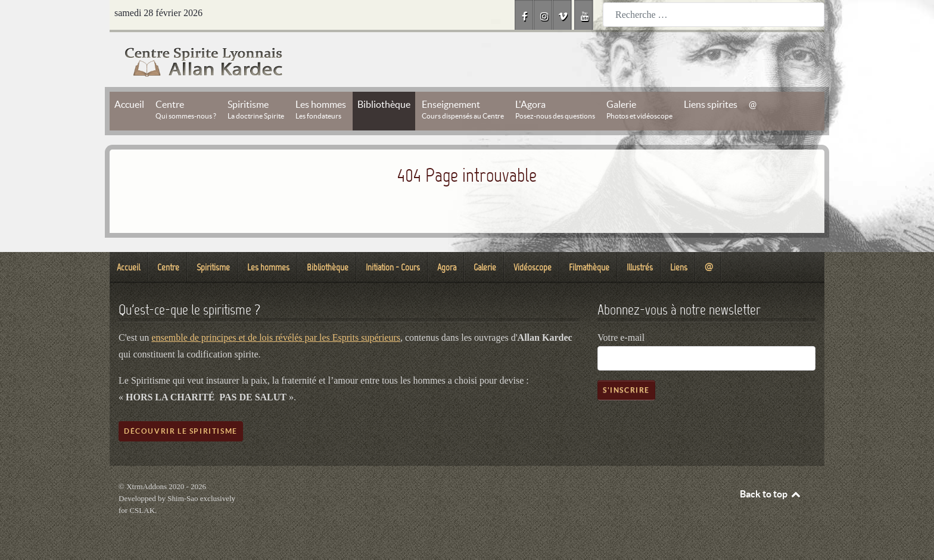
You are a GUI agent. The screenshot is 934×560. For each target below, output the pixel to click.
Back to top (771, 494)
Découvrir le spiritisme (181, 431)
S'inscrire (626, 390)
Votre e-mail (621, 337)
